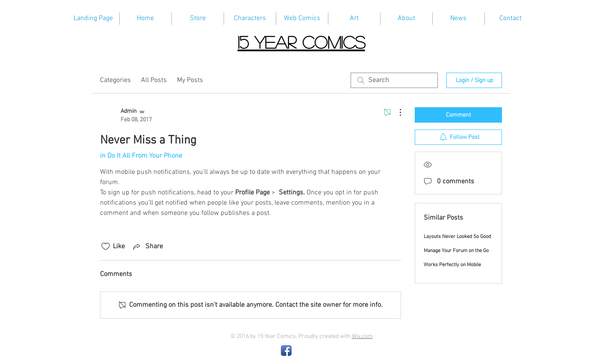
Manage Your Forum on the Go (456, 251)
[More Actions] (396, 112)
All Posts (154, 80)
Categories (115, 80)
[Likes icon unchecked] (106, 247)
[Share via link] (147, 247)
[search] (394, 80)
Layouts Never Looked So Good (457, 237)
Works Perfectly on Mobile (452, 265)
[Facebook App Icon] (286, 351)
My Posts (190, 80)
